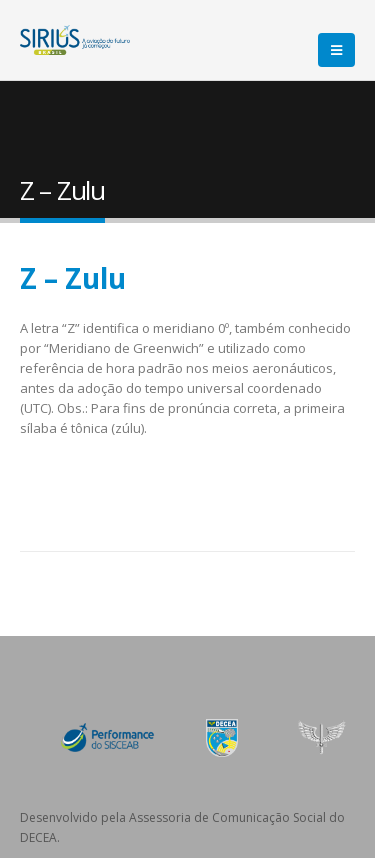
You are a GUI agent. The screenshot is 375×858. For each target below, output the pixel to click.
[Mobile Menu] (336, 50)
